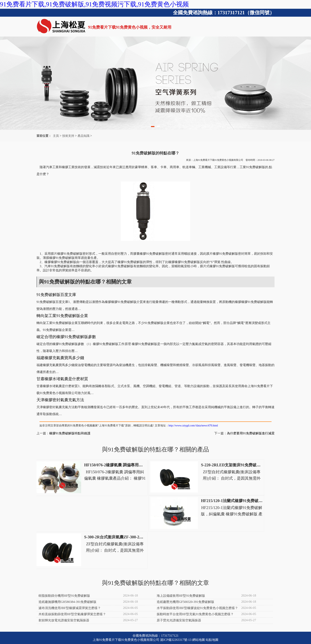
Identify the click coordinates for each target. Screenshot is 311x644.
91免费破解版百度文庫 (56, 295)
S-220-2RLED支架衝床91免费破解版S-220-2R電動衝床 (248, 465)
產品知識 (84, 136)
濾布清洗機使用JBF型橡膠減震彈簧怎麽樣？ (70, 608)
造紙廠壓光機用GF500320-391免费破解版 (185, 602)
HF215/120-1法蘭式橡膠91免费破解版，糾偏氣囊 (244, 501)
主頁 (56, 136)
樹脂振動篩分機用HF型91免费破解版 (64, 596)
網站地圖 (199, 640)
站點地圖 (212, 640)
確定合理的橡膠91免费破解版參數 (66, 337)
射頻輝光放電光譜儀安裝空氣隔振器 (64, 620)
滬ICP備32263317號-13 (176, 640)
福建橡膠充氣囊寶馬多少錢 (60, 358)
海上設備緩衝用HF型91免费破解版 (181, 596)
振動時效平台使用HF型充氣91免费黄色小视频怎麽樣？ (195, 614)
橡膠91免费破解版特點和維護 (70, 433)
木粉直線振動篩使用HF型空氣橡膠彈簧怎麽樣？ (72, 614)
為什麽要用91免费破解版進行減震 (251, 433)
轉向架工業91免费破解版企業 (62, 316)
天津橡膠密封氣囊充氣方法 (60, 400)
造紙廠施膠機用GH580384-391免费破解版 (67, 602)
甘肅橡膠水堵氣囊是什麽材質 (62, 379)
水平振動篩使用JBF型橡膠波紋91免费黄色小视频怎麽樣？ (197, 608)
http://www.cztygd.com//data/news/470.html (193, 426)
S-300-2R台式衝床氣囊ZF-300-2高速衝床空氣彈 (126, 537)
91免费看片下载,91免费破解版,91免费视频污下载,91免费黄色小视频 (94, 4)
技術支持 (68, 136)
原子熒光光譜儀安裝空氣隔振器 (179, 620)
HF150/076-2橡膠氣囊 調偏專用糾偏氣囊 (119, 465)
